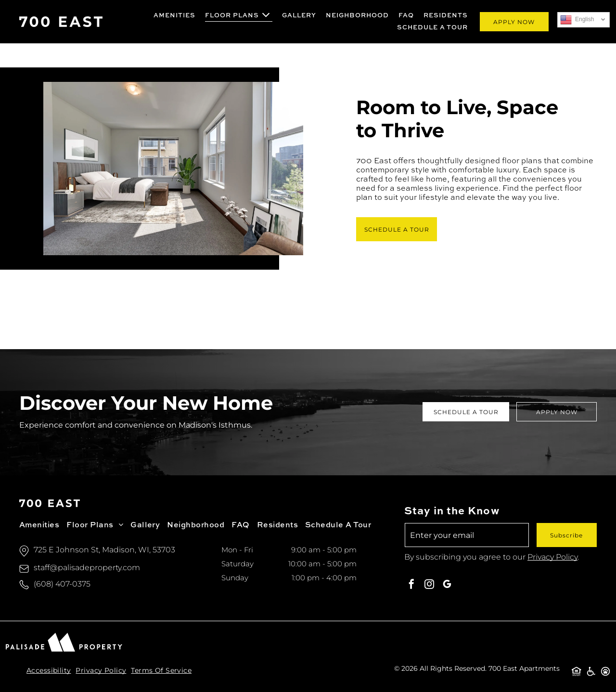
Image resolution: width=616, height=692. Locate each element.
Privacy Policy (552, 557)
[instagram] (429, 585)
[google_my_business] (447, 585)
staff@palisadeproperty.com (87, 568)
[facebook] (411, 585)
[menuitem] (174, 16)
